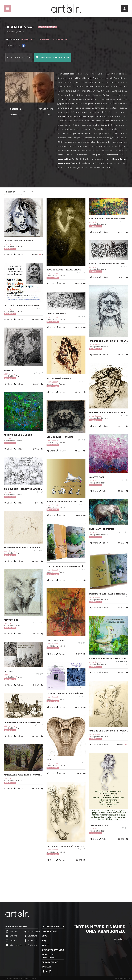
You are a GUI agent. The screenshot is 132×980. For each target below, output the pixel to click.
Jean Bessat (10, 244)
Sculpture (31, 936)
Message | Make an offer (53, 57)
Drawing (11, 936)
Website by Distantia (123, 978)
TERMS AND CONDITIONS (48, 956)
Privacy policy (50, 962)
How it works (49, 931)
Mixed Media (14, 945)
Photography (32, 931)
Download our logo (53, 950)
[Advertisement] (66, 883)
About (45, 945)
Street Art (31, 940)
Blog (45, 936)
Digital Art (12, 940)
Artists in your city (53, 926)
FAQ (44, 940)
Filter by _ (13, 192)
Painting (11, 931)
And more (31, 945)
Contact (47, 967)
